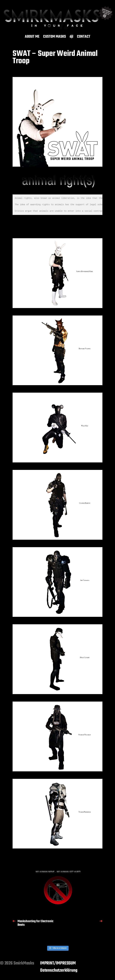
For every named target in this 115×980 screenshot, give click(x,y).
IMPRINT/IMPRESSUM (58, 963)
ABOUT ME (32, 37)
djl (71, 37)
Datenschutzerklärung (59, 970)
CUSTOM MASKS (55, 37)
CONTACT (84, 37)
